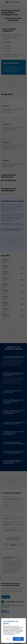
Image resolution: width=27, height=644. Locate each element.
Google (5, 634)
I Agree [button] (18, 639)
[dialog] (13, 631)
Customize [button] (8, 639)
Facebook (11, 634)
